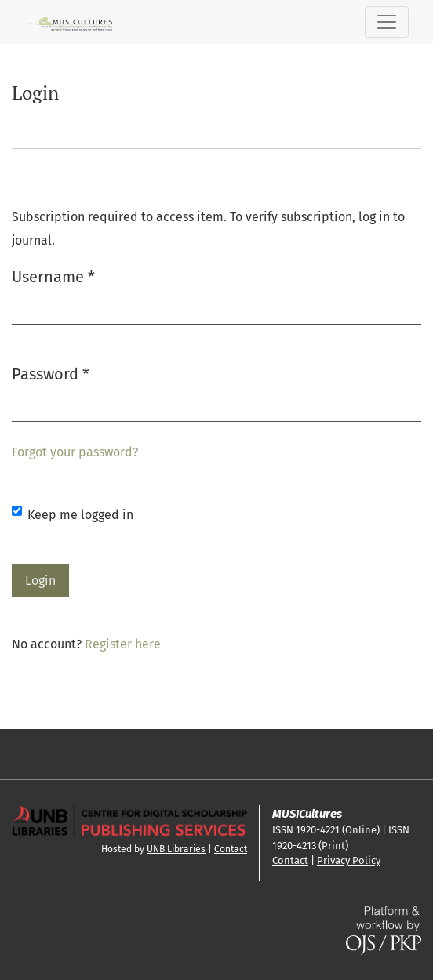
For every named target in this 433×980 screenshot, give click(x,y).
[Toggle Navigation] (387, 22)
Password (51, 373)
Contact (231, 849)
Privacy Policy (349, 860)
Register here (123, 644)
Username (53, 276)
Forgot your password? (75, 452)
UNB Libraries (176, 849)
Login (40, 581)
